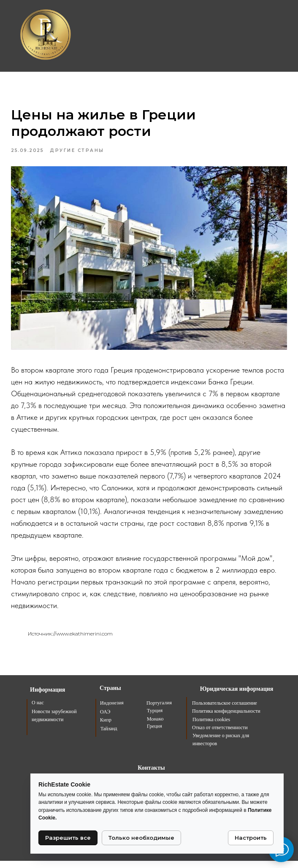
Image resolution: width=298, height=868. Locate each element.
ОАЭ (105, 719)
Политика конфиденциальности (226, 718)
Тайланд (109, 736)
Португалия (159, 710)
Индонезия (112, 710)
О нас (38, 710)
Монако (155, 726)
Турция (155, 718)
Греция (154, 733)
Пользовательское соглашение (225, 710)
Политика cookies (211, 727)
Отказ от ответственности (220, 735)
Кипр (106, 727)
